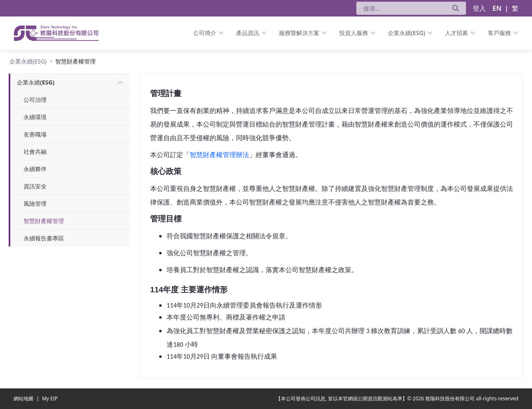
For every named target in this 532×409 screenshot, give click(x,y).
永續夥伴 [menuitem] (35, 169)
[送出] (456, 8)
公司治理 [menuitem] (35, 100)
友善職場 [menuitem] (35, 134)
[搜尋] (401, 8)
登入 (479, 8)
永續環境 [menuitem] (35, 117)
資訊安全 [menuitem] (35, 186)
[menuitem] (209, 33)
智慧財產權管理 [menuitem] (44, 221)
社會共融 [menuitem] (35, 152)
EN (497, 8)
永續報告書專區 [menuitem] (44, 238)
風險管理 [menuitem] (35, 203)
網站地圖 (24, 398)
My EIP (50, 398)
